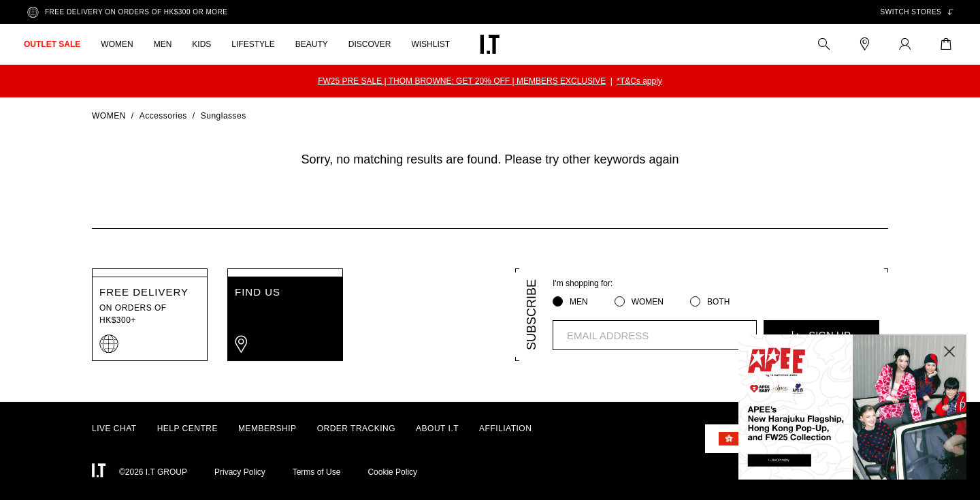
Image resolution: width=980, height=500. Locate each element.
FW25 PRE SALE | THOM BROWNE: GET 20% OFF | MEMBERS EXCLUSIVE (462, 81)
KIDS (201, 44)
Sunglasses (224, 116)
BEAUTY (312, 44)
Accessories (163, 116)
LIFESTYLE (253, 44)
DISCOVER (370, 44)
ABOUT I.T (437, 428)
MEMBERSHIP (267, 428)
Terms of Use (317, 472)
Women (109, 116)
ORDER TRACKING (356, 428)
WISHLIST (430, 44)
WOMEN (117, 44)
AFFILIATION (505, 428)
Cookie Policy (392, 472)
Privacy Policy (240, 472)
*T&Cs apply (639, 81)
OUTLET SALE (52, 44)
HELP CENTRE (187, 428)
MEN (163, 44)
